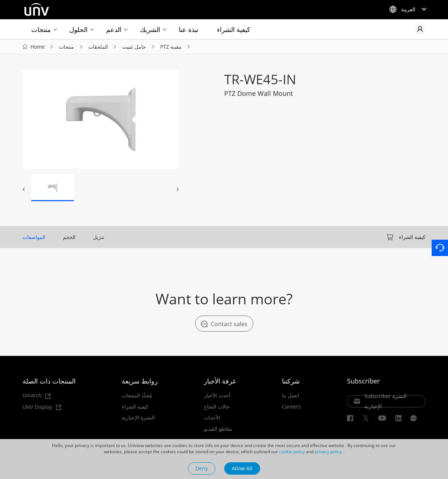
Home (38, 47)
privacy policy (328, 452)
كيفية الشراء (234, 29)
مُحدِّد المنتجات (137, 395)
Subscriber (363, 381)
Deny (202, 468)
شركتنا (291, 381)
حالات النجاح (217, 407)
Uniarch (37, 396)
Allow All (242, 468)
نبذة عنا (189, 29)
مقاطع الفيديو (218, 429)
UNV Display (42, 407)
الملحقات (98, 47)
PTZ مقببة (171, 47)
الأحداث (212, 418)
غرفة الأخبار (220, 381)
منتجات (41, 29)
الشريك (150, 29)
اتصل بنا (290, 395)
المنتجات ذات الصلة (49, 381)
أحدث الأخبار (217, 395)
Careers (291, 407)
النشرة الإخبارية (138, 418)
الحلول (78, 29)
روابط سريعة (140, 381)
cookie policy (292, 452)
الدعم (114, 29)
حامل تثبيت (134, 47)
